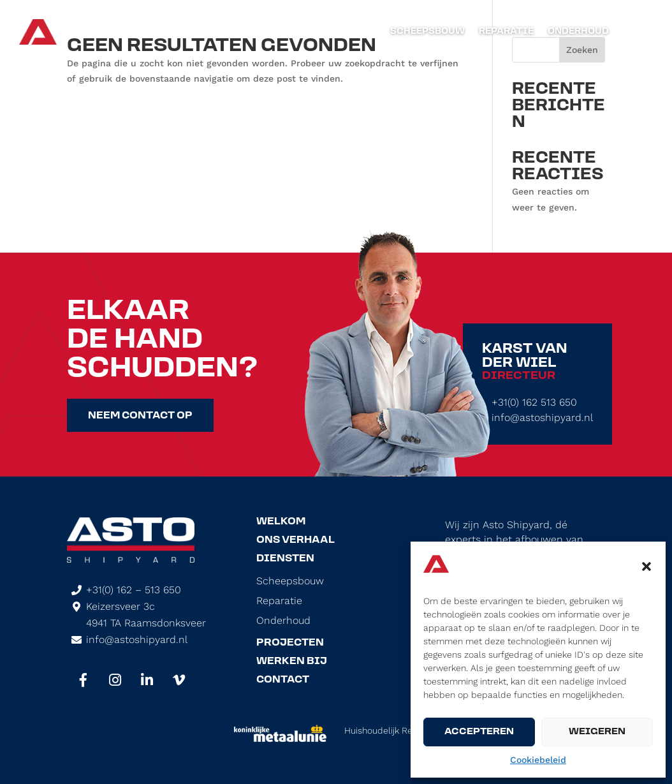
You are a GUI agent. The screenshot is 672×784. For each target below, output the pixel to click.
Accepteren (479, 732)
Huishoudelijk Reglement (395, 730)
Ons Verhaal (296, 540)
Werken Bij (292, 662)
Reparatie (506, 32)
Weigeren (597, 732)
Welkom (281, 522)
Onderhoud (578, 32)
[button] (646, 566)
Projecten (290, 643)
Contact (283, 680)
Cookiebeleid (538, 760)
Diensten (285, 559)
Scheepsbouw (427, 32)
